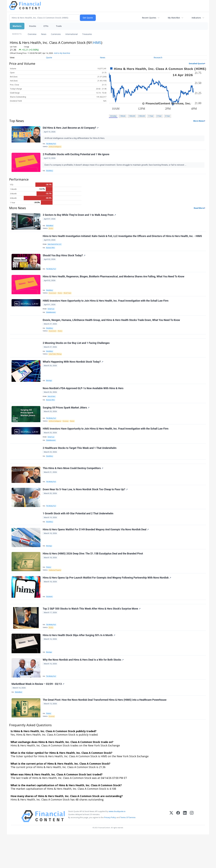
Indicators (196, 18)
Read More (199, 211)
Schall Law (52, 317)
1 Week (123, 116)
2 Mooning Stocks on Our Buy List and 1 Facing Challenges (76, 355)
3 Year (159, 116)
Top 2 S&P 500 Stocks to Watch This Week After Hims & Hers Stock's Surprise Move (92, 637)
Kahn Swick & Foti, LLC (55, 249)
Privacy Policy (110, 851)
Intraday (113, 116)
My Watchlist (174, 18)
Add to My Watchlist (66, 53)
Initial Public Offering (56, 367)
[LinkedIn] (185, 850)
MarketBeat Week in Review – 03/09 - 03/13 (38, 716)
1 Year (151, 116)
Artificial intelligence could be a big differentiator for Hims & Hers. (75, 139)
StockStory (50, 173)
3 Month (142, 116)
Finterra (49, 592)
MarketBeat (50, 228)
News (44, 34)
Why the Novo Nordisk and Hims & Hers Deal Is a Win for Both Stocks (84, 690)
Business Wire (51, 252)
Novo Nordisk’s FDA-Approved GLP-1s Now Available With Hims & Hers (83, 403)
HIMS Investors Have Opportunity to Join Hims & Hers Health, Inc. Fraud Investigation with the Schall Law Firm (106, 308)
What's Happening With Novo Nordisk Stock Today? (73, 375)
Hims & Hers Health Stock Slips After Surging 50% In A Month (79, 665)
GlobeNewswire (52, 321)
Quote (49, 57)
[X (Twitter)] (171, 850)
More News (199, 121)
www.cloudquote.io (117, 845)
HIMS (97, 42)
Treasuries (87, 34)
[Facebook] (178, 850)
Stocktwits (50, 623)
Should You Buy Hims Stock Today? (64, 261)
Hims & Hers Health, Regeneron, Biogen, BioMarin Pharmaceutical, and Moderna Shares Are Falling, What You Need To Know (114, 283)
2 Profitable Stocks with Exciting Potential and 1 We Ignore (76, 156)
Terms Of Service (128, 851)
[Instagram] (192, 850)
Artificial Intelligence (56, 147)
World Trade (69, 300)
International (71, 34)
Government (53, 300)
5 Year (167, 116)
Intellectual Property (56, 596)
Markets (17, 26)
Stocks (33, 26)
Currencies (56, 34)
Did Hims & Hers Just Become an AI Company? (71, 128)
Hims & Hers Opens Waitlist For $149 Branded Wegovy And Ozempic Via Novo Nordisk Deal (96, 554)
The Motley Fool (52, 144)
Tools (59, 26)
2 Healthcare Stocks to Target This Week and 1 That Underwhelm (80, 467)
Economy (67, 437)
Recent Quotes (149, 18)
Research (158, 57)
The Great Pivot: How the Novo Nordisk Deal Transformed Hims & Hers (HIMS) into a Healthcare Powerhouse (105, 733)
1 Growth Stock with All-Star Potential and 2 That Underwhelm (78, 537)
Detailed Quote (196, 63)
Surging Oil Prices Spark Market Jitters (66, 424)
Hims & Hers (52, 411)
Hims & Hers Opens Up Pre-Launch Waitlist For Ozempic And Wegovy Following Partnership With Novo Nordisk (107, 604)
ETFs (46, 26)
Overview (32, 34)
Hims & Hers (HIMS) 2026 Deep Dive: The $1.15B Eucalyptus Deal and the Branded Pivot (93, 579)
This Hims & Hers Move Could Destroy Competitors (73, 490)
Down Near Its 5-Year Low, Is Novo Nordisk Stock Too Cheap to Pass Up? (85, 512)
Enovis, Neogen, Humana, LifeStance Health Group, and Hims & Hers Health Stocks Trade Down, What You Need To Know (112, 329)
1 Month (132, 116)
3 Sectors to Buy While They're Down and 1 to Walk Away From (80, 218)
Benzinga (50, 394)
